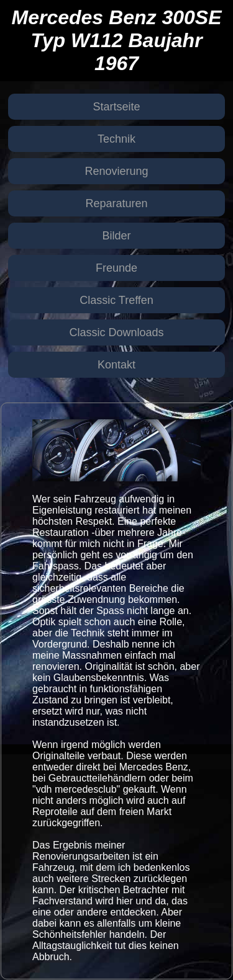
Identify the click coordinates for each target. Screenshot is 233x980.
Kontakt (116, 365)
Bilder (116, 236)
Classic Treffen (116, 300)
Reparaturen (116, 203)
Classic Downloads (116, 332)
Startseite (116, 107)
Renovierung (116, 171)
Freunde (116, 268)
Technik (116, 139)
